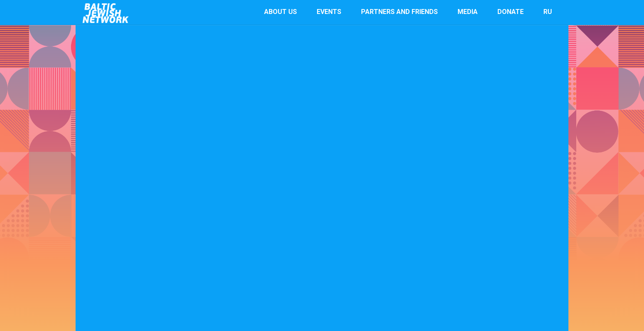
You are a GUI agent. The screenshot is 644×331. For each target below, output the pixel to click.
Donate (511, 12)
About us (281, 12)
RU (548, 12)
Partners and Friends (399, 12)
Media (468, 12)
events (329, 12)
